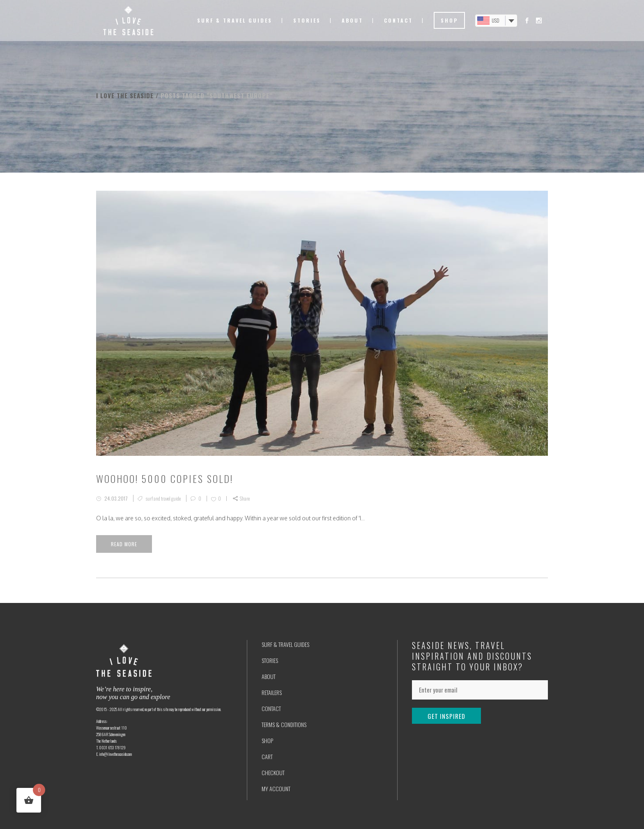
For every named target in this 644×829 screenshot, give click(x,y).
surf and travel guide (163, 498)
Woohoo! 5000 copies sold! (165, 478)
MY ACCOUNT (276, 789)
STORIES (270, 660)
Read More (124, 544)
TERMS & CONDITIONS (284, 724)
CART (267, 756)
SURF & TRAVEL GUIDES (285, 644)
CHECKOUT (273, 772)
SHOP (267, 740)
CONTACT (271, 708)
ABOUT (269, 676)
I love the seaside (125, 95)
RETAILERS (272, 692)
